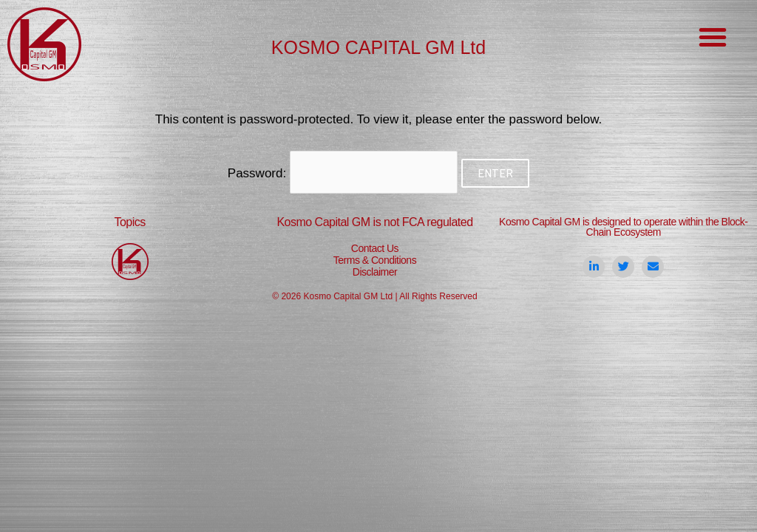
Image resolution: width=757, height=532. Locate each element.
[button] (713, 37)
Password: (343, 173)
